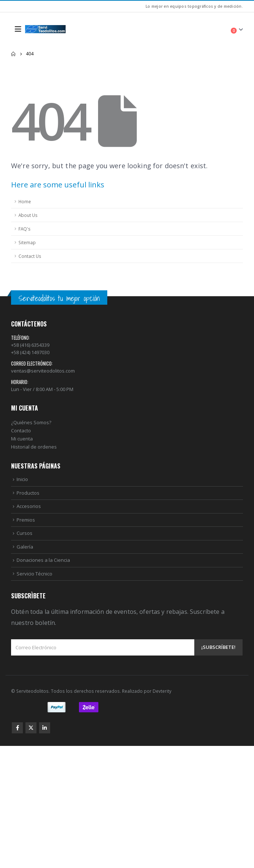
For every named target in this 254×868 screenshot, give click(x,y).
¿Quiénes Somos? (31, 422)
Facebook (17, 728)
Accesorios (29, 506)
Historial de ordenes (34, 447)
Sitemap (27, 242)
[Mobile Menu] (18, 29)
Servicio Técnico (34, 574)
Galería (25, 547)
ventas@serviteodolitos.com (43, 371)
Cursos (25, 533)
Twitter (31, 728)
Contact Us (30, 256)
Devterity (162, 691)
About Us (28, 215)
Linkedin (45, 728)
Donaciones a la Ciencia (43, 560)
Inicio (22, 479)
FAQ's (25, 229)
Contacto (21, 430)
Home (25, 201)
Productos (28, 493)
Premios (26, 520)
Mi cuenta (22, 439)
